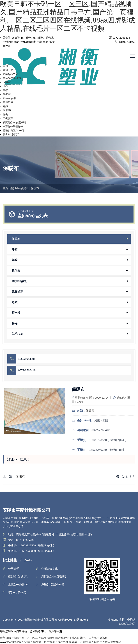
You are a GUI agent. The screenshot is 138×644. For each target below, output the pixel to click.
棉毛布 (7, 94)
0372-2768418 (27, 370)
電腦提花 (8, 102)
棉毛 (5, 114)
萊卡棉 (7, 110)
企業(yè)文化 (10, 74)
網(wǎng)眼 (10, 98)
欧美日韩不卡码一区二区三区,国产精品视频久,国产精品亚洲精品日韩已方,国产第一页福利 (54, 638)
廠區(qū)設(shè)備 (14, 130)
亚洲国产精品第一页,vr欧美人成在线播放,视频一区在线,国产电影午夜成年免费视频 (72, 642)
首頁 (5, 66)
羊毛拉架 (8, 118)
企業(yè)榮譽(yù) (13, 126)
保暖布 (7, 82)
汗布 (5, 86)
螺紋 (5, 90)
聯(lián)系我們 (11, 134)
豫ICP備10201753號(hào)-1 (71, 620)
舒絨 (5, 106)
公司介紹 (8, 70)
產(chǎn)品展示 (12, 78)
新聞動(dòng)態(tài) (14, 122)
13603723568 (26, 359)
